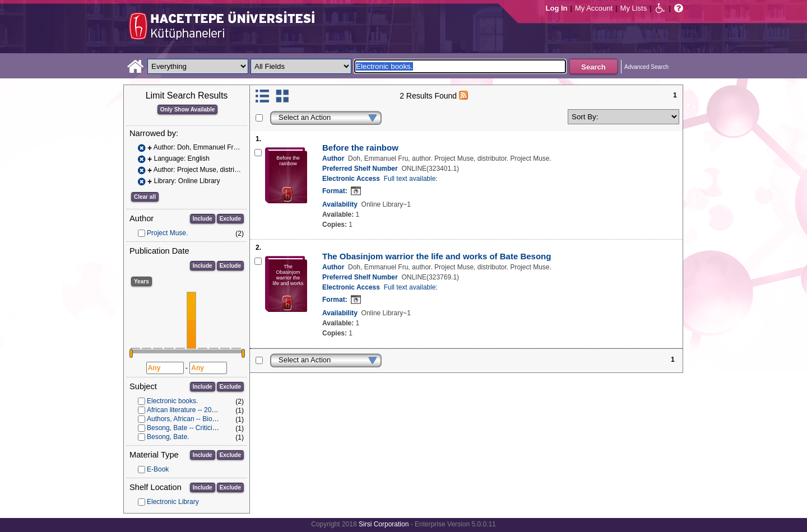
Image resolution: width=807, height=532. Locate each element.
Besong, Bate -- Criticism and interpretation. (212, 428)
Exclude (230, 219)
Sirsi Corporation (384, 524)
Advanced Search (646, 67)
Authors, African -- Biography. (191, 419)
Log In (557, 8)
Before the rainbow (360, 148)
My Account (594, 8)
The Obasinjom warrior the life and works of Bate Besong (437, 256)
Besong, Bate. (168, 437)
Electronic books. (172, 401)
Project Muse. (167, 233)
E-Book (158, 469)
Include (203, 219)
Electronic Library (173, 502)
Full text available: (411, 179)
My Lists (634, 8)
